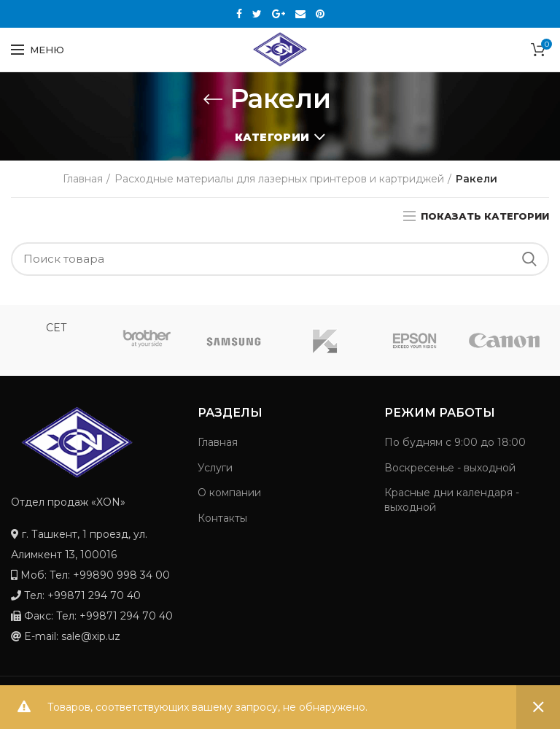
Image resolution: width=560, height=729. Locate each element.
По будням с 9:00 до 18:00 (455, 442)
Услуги (215, 468)
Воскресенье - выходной (450, 468)
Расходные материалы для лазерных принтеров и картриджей (279, 179)
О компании (229, 493)
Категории (272, 137)
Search (529, 259)
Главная (83, 179)
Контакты (222, 518)
